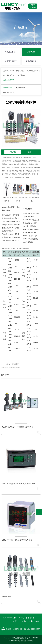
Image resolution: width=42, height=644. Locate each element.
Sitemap (18, 641)
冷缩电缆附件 (8, 88)
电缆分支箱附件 (9, 92)
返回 (29, 152)
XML (14, 641)
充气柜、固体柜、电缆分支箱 (13, 71)
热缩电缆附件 (21, 88)
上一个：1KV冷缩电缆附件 (10, 364)
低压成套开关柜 (9, 75)
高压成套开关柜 (33, 71)
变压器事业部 (31, 61)
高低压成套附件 (9, 80)
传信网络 (30, 641)
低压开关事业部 (11, 61)
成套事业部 (31, 52)
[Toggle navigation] (39, 6)
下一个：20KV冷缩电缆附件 (11, 367)
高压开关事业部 (11, 52)
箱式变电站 (22, 75)
